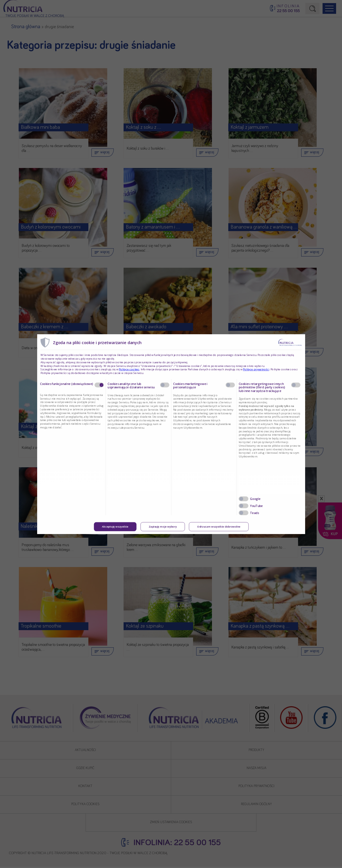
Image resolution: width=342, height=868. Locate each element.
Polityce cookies (129, 369)
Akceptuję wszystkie (115, 527)
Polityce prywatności (256, 369)
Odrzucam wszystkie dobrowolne (218, 527)
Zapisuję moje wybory (162, 527)
